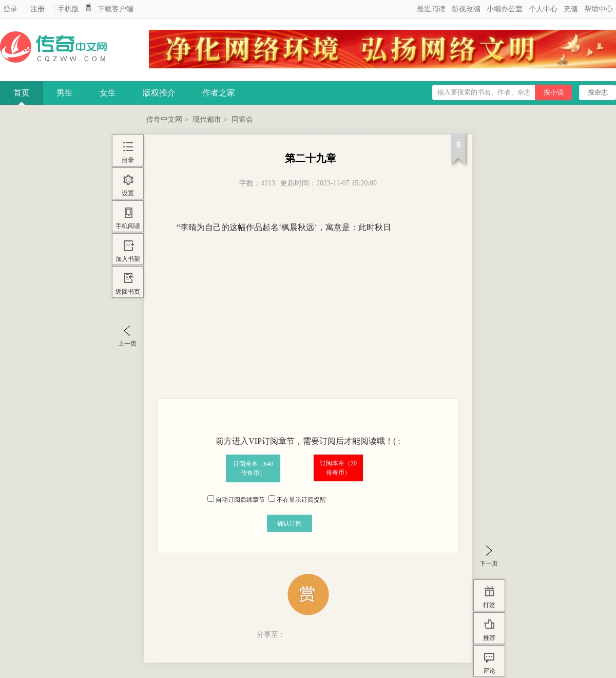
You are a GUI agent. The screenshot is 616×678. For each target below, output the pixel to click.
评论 (489, 671)
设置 (128, 193)
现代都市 (207, 119)
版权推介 (159, 93)
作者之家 (219, 93)
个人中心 (543, 9)
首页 (22, 93)
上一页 (127, 344)
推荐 (489, 638)
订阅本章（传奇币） (338, 468)
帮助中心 (599, 9)
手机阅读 (128, 226)
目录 (128, 160)
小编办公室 (505, 9)
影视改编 (466, 9)
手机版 (68, 9)
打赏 (489, 605)
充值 (571, 9)
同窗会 (242, 119)
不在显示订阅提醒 (297, 500)
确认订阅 (290, 523)
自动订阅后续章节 (236, 500)
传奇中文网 (164, 119)
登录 (10, 9)
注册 (37, 9)
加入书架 (128, 259)
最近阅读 (431, 9)
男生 (65, 93)
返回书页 (128, 292)
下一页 (489, 563)
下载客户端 (115, 9)
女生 (108, 93)
